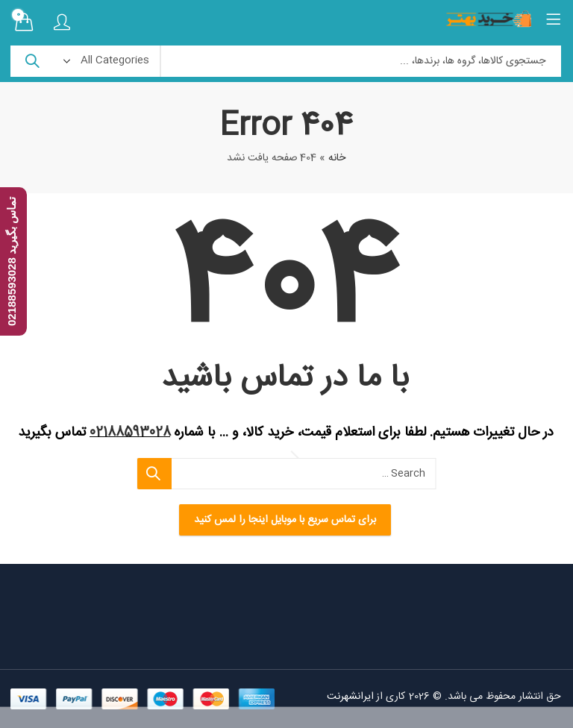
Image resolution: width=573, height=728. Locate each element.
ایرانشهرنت (351, 697)
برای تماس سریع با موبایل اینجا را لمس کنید (286, 520)
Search (33, 61)
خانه (338, 158)
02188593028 (131, 433)
